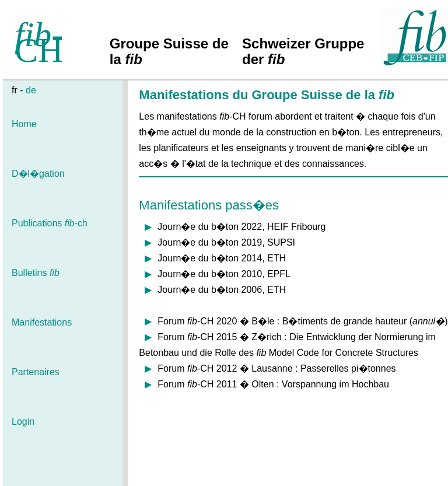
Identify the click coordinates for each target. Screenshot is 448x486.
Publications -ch (50, 223)
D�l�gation (38, 174)
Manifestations (42, 322)
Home (24, 124)
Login (23, 422)
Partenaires (36, 372)
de (31, 90)
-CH (39, 42)
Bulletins (36, 273)
